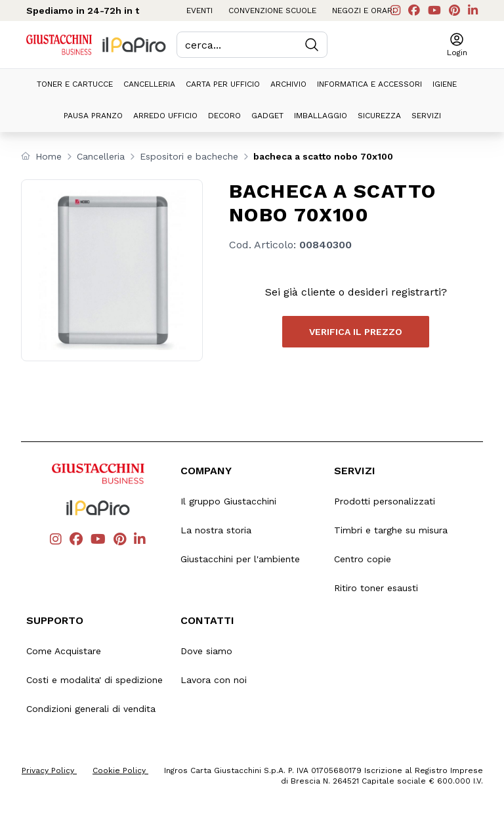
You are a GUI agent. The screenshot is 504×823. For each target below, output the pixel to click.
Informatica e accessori (369, 84)
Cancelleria (149, 84)
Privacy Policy (49, 770)
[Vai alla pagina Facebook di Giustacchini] (414, 11)
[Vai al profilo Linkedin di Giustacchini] (473, 11)
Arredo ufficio (165, 116)
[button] (457, 45)
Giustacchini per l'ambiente (240, 559)
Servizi (426, 116)
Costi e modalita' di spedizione (94, 680)
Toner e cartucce (75, 84)
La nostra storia (216, 530)
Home (49, 156)
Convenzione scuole (272, 11)
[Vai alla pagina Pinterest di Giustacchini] (454, 11)
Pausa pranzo (93, 116)
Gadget (267, 116)
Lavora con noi (214, 680)
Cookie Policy (120, 770)
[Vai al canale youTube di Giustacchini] (434, 11)
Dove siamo (206, 651)
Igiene (445, 84)
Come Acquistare (64, 651)
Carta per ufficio (223, 84)
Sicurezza (379, 116)
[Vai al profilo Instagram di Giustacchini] (395, 11)
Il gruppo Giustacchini (228, 501)
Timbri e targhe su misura (391, 530)
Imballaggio (321, 116)
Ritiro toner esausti (376, 588)
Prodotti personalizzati (385, 501)
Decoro (224, 116)
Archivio (288, 84)
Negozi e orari (363, 11)
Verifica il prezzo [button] (356, 332)
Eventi (199, 11)
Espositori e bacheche (189, 156)
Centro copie (363, 559)
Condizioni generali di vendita (91, 709)
